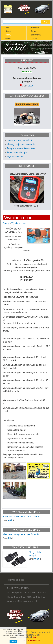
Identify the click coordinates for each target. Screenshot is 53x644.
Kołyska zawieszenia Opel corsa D (22, 517)
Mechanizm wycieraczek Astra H (21, 534)
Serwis (33, 31)
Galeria (8, 39)
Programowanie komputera (21, 148)
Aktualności (35, 27)
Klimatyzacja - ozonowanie (21, 144)
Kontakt (34, 39)
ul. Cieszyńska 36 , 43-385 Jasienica (27, 593)
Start (7, 27)
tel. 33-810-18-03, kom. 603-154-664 (27, 597)
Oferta (8, 31)
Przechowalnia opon (17, 152)
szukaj (45, 22)
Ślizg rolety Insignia (35, 554)
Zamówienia (36, 35)
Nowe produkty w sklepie (20, 140)
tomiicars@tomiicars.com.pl (22, 601)
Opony (8, 35)
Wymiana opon (15, 157)
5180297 (30, 86)
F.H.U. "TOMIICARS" (18, 588)
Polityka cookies (15, 580)
